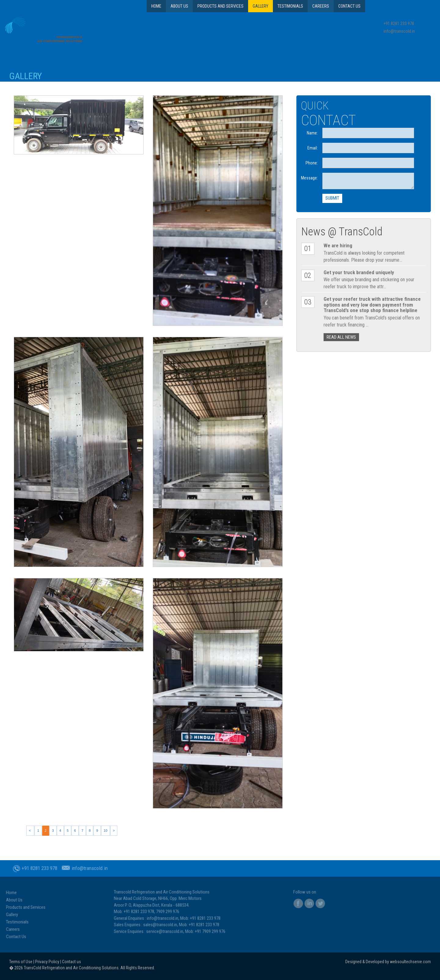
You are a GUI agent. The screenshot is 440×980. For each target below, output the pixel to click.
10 (105, 831)
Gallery (260, 6)
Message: (309, 178)
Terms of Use (21, 962)
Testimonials (290, 6)
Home (156, 6)
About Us (179, 6)
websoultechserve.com (410, 962)
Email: (313, 148)
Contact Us (349, 6)
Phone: (312, 163)
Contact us (71, 962)
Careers (321, 6)
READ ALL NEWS (341, 337)
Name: (312, 133)
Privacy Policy (47, 962)
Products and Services (220, 6)
